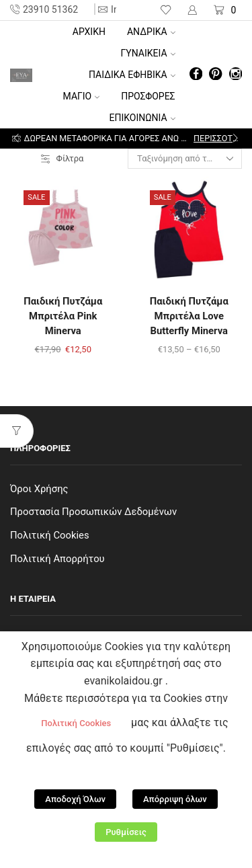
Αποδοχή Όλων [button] (75, 799)
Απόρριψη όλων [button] (175, 799)
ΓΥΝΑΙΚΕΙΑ (148, 53)
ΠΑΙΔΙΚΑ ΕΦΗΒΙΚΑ (132, 75)
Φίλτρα (62, 158)
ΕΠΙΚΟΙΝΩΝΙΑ (142, 118)
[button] (16, 139)
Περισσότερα (217, 138)
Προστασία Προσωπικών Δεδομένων (93, 512)
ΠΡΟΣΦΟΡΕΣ (148, 96)
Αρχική (89, 32)
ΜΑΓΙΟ (82, 96)
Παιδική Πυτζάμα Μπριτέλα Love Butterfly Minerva (189, 316)
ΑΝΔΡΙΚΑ (151, 32)
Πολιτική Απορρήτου (57, 559)
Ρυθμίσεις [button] (126, 832)
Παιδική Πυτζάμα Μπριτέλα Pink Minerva (63, 316)
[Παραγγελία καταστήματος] (185, 159)
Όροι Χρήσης (39, 489)
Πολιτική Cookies (50, 535)
